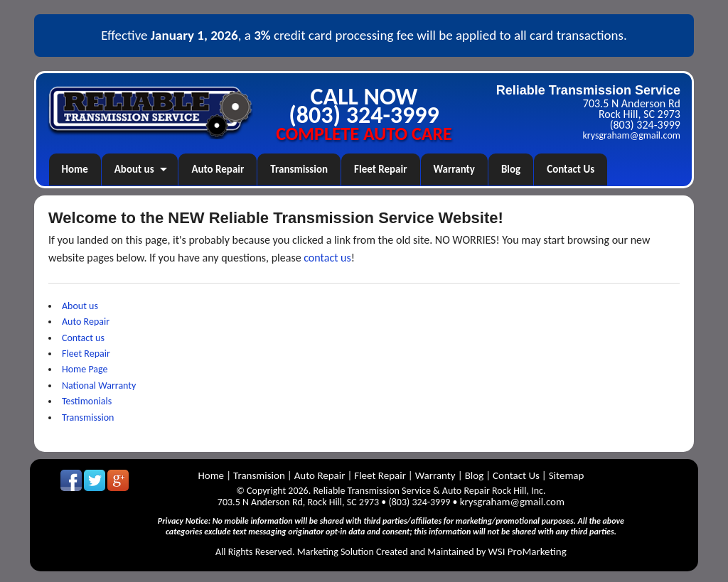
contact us (327, 258)
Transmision (259, 475)
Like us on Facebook (71, 480)
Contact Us (571, 169)
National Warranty (99, 386)
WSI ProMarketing (528, 551)
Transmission (299, 169)
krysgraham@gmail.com (632, 135)
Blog (511, 169)
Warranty (454, 169)
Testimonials (87, 401)
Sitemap (567, 475)
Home (75, 169)
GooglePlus (118, 480)
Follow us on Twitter (95, 480)
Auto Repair (218, 169)
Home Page (85, 369)
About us (134, 169)
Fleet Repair (380, 169)
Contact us (83, 338)
